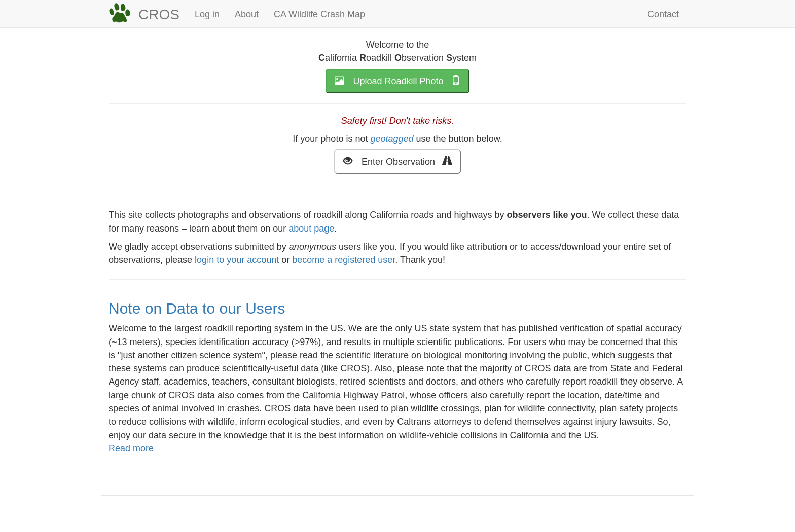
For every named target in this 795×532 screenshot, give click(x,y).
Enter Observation (397, 161)
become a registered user (344, 260)
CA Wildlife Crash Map (319, 14)
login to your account (237, 260)
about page (311, 229)
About (247, 14)
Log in (207, 14)
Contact (663, 14)
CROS (159, 14)
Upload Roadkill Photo (397, 80)
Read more (131, 448)
